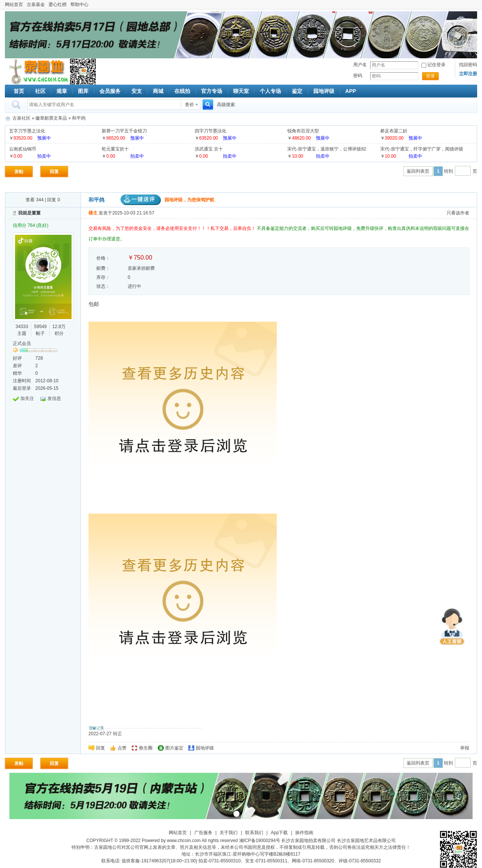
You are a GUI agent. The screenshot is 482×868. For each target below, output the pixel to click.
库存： (103, 277)
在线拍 (182, 91)
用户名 (360, 65)
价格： (103, 258)
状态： (103, 286)
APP (351, 91)
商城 (158, 91)
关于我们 (229, 833)
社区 (40, 91)
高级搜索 (226, 105)
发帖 (19, 172)
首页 (19, 91)
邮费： (103, 268)
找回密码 (468, 65)
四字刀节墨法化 (210, 131)
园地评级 (324, 91)
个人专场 (270, 91)
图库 (83, 91)
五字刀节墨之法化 (27, 131)
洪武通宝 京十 (209, 149)
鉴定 (297, 91)
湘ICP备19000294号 (260, 841)
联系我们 (254, 833)
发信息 (54, 398)
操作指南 (304, 833)
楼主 (93, 213)
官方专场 (212, 91)
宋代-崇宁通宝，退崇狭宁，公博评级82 (327, 149)
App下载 (279, 833)
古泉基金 (36, 5)
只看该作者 (458, 213)
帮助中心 (79, 5)
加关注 (27, 398)
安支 (137, 91)
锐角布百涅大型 (303, 131)
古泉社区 (37, 71)
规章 (62, 91)
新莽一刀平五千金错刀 (124, 131)
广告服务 (203, 833)
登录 (430, 76)
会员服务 (110, 91)
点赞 (122, 748)
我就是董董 (29, 213)
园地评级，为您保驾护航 (167, 200)
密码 (358, 76)
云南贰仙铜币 (23, 149)
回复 (54, 172)
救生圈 (146, 748)
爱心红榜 (58, 5)
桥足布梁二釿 (394, 131)
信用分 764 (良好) (31, 225)
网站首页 (14, 5)
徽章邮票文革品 (51, 118)
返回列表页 (418, 171)
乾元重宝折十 (115, 149)
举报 (465, 748)
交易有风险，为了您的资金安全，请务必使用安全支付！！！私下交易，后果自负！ (173, 228)
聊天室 (241, 91)
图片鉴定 (174, 748)
